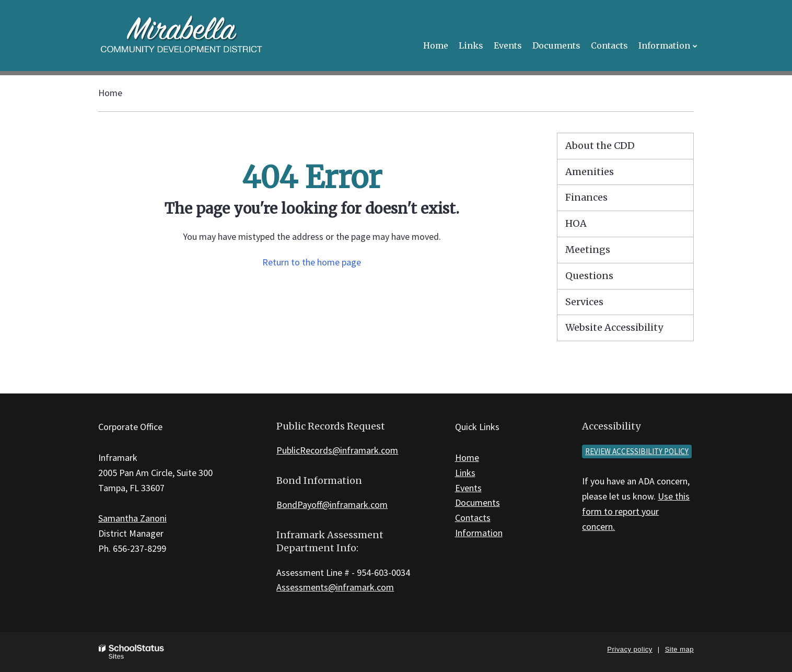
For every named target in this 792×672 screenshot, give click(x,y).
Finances (586, 197)
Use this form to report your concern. (636, 511)
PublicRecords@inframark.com (337, 450)
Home (110, 93)
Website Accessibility (614, 327)
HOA (576, 223)
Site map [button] (679, 649)
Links (465, 473)
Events (468, 488)
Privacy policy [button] (630, 649)
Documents (477, 502)
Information (479, 533)
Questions (589, 276)
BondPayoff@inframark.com (332, 505)
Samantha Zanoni (132, 518)
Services (584, 302)
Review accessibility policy (637, 451)
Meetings (588, 250)
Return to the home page (312, 262)
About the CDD (600, 146)
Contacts (473, 518)
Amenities (590, 172)
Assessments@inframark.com (335, 587)
